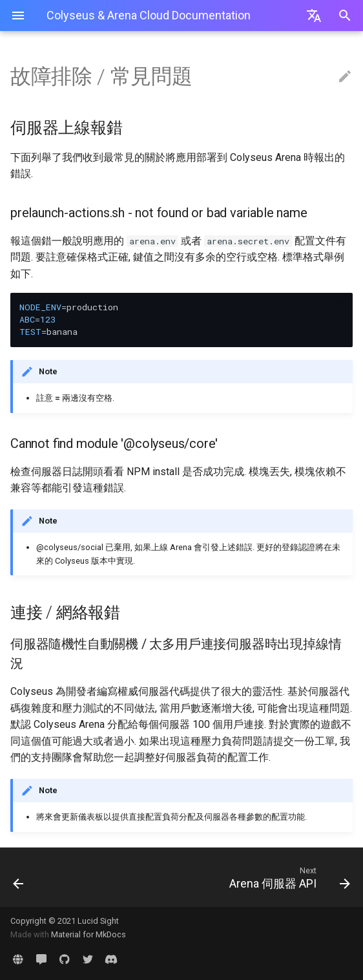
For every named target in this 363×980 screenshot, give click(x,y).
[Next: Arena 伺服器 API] (227, 877)
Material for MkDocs (88, 934)
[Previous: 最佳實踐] (47, 877)
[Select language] (314, 16)
